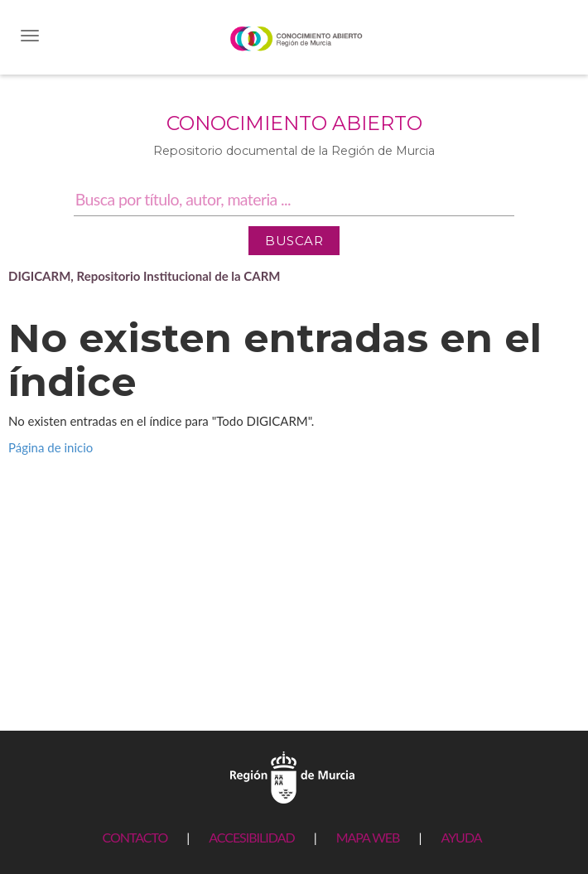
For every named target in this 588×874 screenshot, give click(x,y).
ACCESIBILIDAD (251, 837)
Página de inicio (51, 447)
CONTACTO (135, 837)
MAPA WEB (368, 837)
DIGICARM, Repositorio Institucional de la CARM (145, 276)
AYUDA (461, 837)
